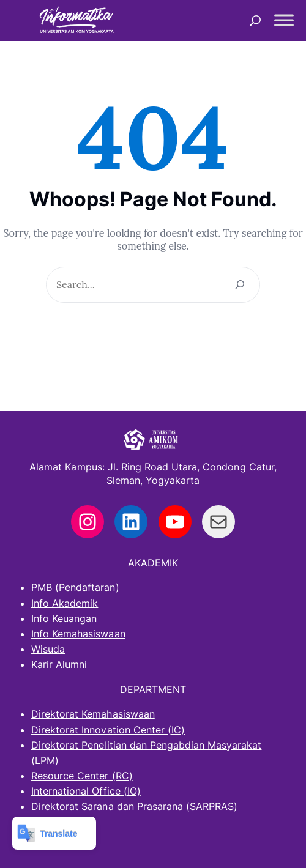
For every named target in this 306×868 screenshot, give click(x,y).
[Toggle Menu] (284, 20)
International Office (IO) (86, 791)
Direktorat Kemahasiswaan (93, 714)
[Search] (240, 285)
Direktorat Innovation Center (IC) (108, 730)
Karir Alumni (59, 664)
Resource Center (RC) (82, 776)
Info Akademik (65, 603)
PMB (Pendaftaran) (75, 587)
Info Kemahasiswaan (78, 634)
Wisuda (48, 649)
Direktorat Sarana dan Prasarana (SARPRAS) (134, 806)
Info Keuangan (64, 618)
